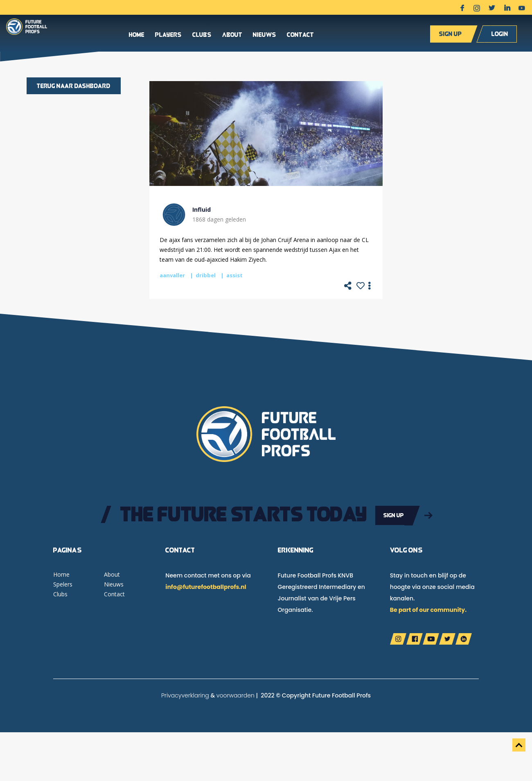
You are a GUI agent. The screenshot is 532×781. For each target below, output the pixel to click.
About (232, 36)
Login (500, 35)
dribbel (206, 275)
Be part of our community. (428, 609)
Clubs (202, 36)
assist (234, 275)
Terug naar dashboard (74, 86)
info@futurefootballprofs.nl (206, 586)
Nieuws (265, 36)
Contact (300, 36)
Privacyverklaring (185, 695)
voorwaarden (236, 695)
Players (168, 36)
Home (137, 36)
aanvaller (172, 275)
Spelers (63, 583)
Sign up (450, 35)
